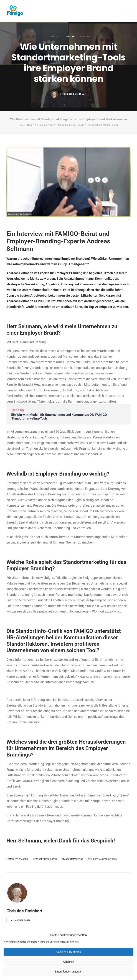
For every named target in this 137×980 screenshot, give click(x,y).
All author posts (21, 920)
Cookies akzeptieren (69, 952)
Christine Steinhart (75, 94)
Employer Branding (18, 859)
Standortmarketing (73, 859)
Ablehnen (68, 962)
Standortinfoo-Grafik (45, 859)
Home (22, 125)
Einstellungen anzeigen (69, 972)
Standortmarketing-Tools (102, 859)
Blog (71, 36)
